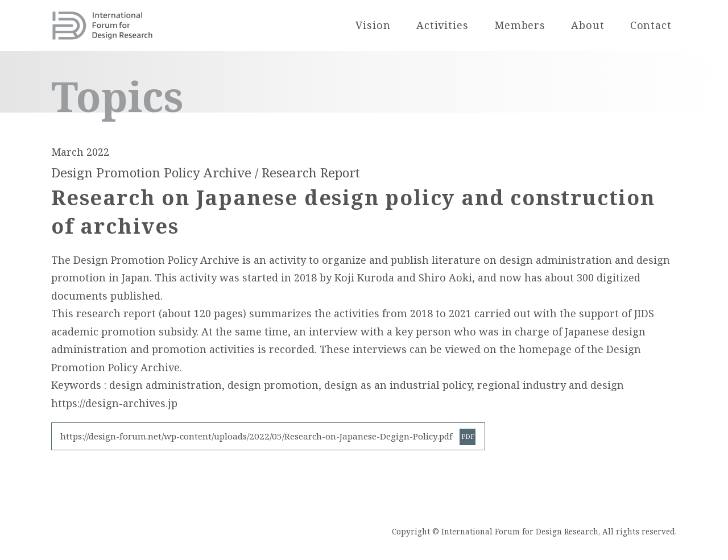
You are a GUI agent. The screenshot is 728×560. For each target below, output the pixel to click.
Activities (442, 25)
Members (520, 25)
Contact (651, 25)
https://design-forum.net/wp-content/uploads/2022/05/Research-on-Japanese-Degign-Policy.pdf (257, 436)
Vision (373, 25)
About (588, 25)
